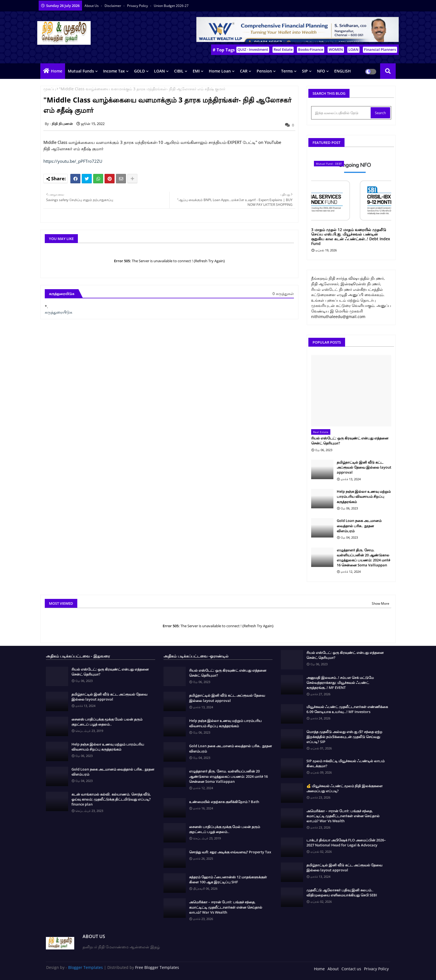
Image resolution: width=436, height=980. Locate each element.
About (333, 969)
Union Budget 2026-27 (171, 6)
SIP (305, 71)
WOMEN (336, 49)
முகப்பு (50, 89)
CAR (244, 71)
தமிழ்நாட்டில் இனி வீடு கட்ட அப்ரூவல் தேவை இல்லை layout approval (364, 467)
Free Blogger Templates (157, 967)
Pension (264, 71)
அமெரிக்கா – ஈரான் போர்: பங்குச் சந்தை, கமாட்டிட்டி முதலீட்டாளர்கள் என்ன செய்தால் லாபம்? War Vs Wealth (226, 907)
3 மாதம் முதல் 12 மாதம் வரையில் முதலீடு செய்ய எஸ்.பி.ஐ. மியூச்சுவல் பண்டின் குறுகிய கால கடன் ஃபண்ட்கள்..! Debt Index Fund (351, 237)
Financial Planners (380, 49)
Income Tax (114, 71)
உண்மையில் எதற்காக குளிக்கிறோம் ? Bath (224, 802)
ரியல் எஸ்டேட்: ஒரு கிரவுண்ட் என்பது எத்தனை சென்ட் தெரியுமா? (350, 441)
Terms (287, 71)
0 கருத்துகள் (283, 293)
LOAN (353, 49)
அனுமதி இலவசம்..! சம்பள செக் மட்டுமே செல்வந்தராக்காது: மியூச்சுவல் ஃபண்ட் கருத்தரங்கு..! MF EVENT (340, 682)
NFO (321, 71)
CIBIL (179, 71)
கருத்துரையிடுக (59, 312)
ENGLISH (343, 71)
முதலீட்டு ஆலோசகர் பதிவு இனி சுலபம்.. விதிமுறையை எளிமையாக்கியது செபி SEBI (342, 892)
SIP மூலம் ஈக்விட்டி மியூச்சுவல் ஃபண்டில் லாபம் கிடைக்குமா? (345, 763)
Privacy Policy (138, 6)
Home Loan (220, 71)
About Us (92, 6)
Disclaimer (113, 6)
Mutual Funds (81, 71)
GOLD (139, 71)
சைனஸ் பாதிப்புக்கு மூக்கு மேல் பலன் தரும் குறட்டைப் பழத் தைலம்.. (107, 722)
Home (57, 71)
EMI (196, 71)
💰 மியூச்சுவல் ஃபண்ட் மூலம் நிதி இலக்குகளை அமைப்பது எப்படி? (345, 788)
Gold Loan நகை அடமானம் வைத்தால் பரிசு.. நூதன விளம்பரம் (359, 526)
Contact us (351, 969)
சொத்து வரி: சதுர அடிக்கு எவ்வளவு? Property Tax (230, 852)
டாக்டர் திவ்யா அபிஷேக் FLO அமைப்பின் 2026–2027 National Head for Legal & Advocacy (346, 842)
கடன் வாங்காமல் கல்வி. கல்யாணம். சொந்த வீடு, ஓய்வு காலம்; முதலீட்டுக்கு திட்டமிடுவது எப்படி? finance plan (111, 799)
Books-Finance (311, 49)
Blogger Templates (86, 967)
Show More (381, 603)
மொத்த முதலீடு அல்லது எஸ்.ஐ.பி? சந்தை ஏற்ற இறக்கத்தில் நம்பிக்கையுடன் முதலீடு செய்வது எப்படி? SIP (344, 737)
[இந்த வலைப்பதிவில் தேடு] (341, 113)
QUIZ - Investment (253, 49)
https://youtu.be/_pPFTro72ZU (73, 161)
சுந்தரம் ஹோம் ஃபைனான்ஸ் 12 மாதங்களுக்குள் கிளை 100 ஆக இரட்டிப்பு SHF (228, 879)
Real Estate (283, 49)
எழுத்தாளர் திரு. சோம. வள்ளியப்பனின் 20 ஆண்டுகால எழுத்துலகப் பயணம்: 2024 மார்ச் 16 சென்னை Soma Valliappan (363, 558)
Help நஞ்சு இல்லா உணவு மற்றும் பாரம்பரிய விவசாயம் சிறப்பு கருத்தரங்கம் (364, 496)
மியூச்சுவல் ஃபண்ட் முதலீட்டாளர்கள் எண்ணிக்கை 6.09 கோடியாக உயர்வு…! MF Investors (347, 709)
